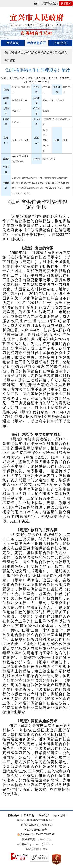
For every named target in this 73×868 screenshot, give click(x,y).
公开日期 (57, 90)
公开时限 (6, 122)
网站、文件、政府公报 (53, 100)
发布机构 (6, 100)
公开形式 (36, 100)
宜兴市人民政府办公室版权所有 (35, 820)
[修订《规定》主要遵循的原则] (36, 435)
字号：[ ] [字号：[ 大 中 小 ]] (39, 82)
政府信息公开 (36, 43)
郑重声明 (29, 815)
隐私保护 (14, 815)
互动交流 (60, 43)
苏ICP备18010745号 (36, 830)
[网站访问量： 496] (36, 849)
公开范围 (36, 111)
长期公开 (16, 122)
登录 (37, 4)
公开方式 (6, 111)
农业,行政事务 (49, 159)
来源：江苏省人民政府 (14, 78)
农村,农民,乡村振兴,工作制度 (20, 159)
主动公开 (16, 111)
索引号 (6, 90)
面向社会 (47, 111)
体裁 (57, 140)
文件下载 (6, 170)
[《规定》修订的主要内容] (36, 530)
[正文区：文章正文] (36, 436)
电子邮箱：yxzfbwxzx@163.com (35, 844)
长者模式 (66, 4)
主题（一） (6, 140)
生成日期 (36, 90)
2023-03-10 (47, 90)
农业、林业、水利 (21, 140)
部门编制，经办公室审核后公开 (56, 122)
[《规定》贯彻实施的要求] (36, 721)
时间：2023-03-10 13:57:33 (43, 78)
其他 (65, 140)
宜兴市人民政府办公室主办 (37, 825)
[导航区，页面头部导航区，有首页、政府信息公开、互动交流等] (36, 43)
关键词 (6, 159)
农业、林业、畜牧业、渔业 (46, 140)
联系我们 (44, 815)
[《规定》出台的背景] (36, 248)
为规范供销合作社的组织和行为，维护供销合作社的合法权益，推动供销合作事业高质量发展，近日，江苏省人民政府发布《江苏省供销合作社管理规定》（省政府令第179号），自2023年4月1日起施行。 (41, 186)
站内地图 (59, 815)
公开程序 (36, 122)
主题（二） (36, 140)
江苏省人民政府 (20, 100)
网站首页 (13, 43)
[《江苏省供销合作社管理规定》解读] (36, 70)
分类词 (36, 159)
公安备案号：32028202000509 (36, 835)
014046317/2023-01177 (21, 90)
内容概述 (6, 186)
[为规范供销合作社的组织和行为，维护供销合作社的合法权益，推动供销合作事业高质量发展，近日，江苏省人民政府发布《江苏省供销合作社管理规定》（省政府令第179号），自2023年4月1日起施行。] (36, 228)
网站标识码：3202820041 (36, 839)
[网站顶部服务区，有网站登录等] (36, 4)
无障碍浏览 (49, 4)
